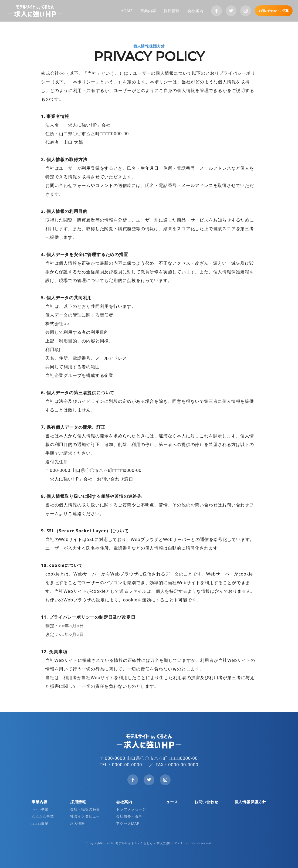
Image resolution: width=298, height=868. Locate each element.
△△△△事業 (43, 816)
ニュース (170, 802)
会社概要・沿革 (129, 816)
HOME (126, 11)
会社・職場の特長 (85, 809)
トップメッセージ (131, 809)
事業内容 (148, 11)
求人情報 (78, 823)
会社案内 (195, 11)
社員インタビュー (85, 816)
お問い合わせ (206, 802)
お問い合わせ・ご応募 (274, 11)
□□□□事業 (40, 823)
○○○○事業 (40, 809)
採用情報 (172, 11)
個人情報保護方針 (250, 802)
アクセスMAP (128, 823)
